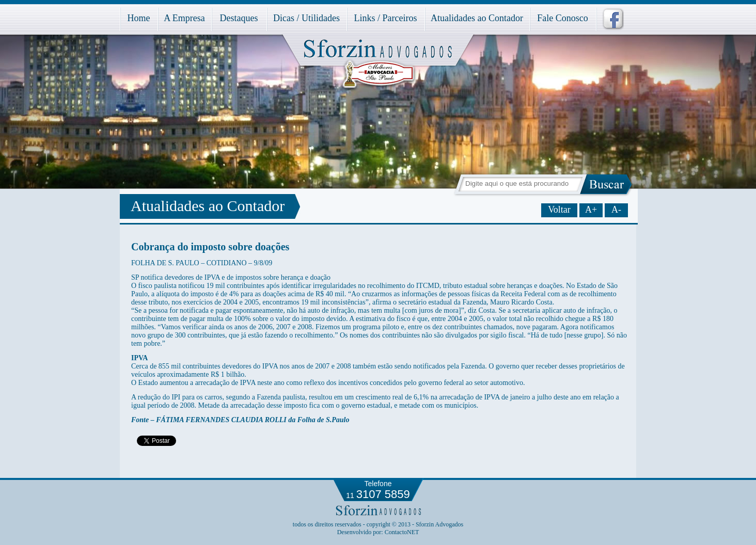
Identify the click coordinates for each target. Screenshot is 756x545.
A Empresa (184, 18)
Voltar (559, 210)
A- (616, 210)
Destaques (239, 18)
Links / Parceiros (386, 18)
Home (139, 18)
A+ (591, 210)
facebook (610, 19)
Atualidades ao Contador (477, 18)
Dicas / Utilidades (306, 18)
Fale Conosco (563, 18)
